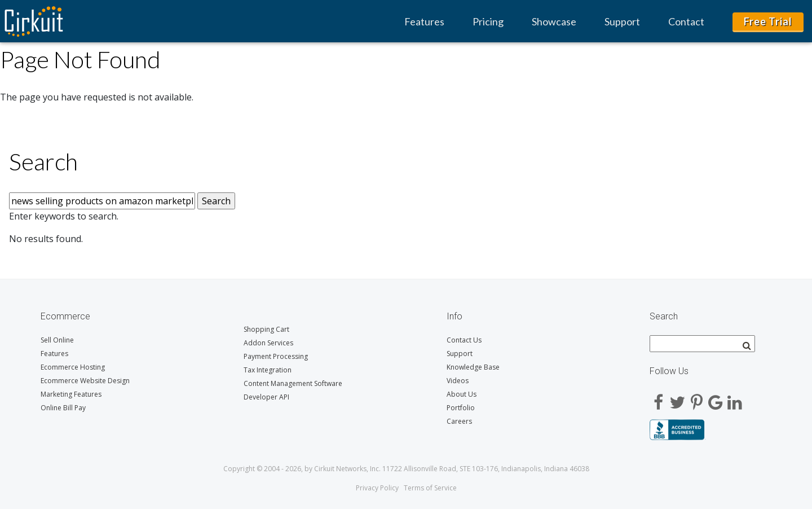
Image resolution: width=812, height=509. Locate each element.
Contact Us (464, 340)
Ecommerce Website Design (85, 381)
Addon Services (268, 343)
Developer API (266, 397)
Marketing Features (71, 394)
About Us (462, 394)
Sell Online (57, 340)
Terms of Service (430, 488)
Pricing (488, 21)
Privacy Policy (377, 488)
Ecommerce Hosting (73, 367)
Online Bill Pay (63, 408)
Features (424, 21)
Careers (459, 421)
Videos (458, 381)
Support (622, 21)
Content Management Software (293, 383)
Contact (686, 21)
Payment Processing (276, 356)
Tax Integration (268, 370)
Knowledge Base (473, 367)
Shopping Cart (266, 329)
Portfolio (461, 408)
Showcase (554, 21)
